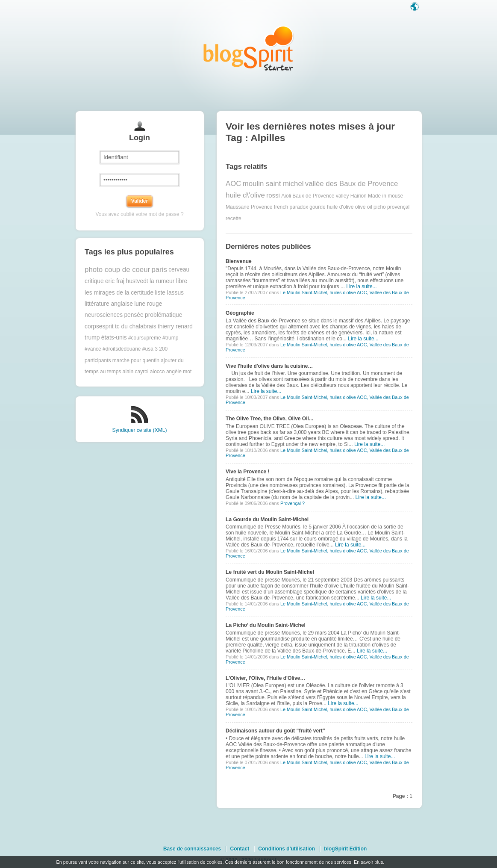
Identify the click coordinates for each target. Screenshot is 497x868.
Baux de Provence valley (321, 195)
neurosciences (104, 315)
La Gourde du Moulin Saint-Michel (267, 520)
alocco (157, 372)
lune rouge (148, 304)
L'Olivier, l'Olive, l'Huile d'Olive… (265, 678)
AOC (233, 184)
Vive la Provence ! (248, 472)
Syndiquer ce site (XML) (139, 430)
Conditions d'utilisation (287, 849)
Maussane (237, 207)
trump (92, 338)
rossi (273, 195)
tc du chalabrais (136, 326)
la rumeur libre (168, 281)
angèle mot (179, 372)
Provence (262, 207)
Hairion (359, 195)
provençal (398, 207)
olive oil (364, 207)
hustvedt (137, 281)
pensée (134, 315)
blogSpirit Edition (345, 849)
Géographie (240, 313)
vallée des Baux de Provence (351, 184)
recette (234, 218)
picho (380, 207)
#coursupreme (145, 338)
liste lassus (169, 293)
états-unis (114, 338)
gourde (317, 207)
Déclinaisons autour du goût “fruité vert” (275, 731)
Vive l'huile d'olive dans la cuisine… (269, 366)
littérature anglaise (109, 304)
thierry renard (175, 326)
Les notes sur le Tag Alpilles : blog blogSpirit (249, 48)
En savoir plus (368, 862)
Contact (240, 849)
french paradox (291, 207)
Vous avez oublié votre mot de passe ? (139, 214)
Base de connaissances (192, 849)
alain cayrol (136, 372)
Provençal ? (293, 503)
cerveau (179, 270)
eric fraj (115, 281)
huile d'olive (340, 207)
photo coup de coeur (117, 270)
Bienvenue (239, 261)
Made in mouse (385, 195)
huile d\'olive (245, 195)
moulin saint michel (273, 184)
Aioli (286, 195)
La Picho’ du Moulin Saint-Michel (266, 625)
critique (94, 281)
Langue (415, 7)
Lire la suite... (361, 286)
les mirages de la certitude (119, 293)
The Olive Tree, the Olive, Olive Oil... (269, 419)
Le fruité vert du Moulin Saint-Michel (270, 572)
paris (159, 270)
